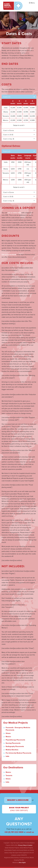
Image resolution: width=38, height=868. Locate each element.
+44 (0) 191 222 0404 (14, 832)
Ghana (8, 733)
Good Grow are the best (18, 867)
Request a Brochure (18, 800)
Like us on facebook (9, 255)
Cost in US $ (8, 135)
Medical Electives (12, 750)
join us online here (14, 213)
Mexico (8, 737)
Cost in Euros (9, 130)
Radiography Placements (15, 746)
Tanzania (9, 776)
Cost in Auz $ (9, 139)
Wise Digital (22, 863)
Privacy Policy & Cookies (25, 845)
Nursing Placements (13, 743)
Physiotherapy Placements (15, 740)
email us (30, 832)
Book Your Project (19, 809)
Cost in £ (7, 97)
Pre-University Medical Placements (18, 753)
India (7, 756)
